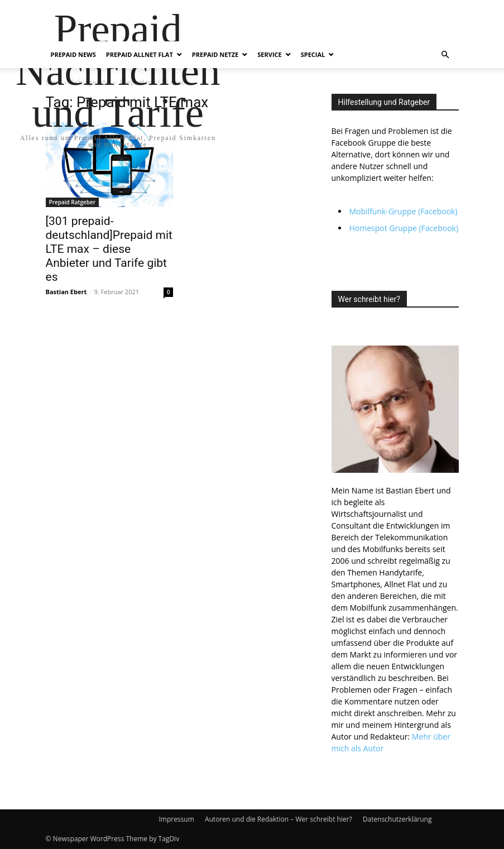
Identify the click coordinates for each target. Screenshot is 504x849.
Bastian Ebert (66, 292)
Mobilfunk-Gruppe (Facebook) (404, 211)
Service (269, 54)
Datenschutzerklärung (397, 819)
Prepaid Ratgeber (73, 202)
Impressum (176, 819)
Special (313, 54)
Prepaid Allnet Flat (140, 54)
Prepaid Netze (215, 54)
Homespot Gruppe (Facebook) (404, 228)
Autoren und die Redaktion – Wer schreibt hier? (279, 819)
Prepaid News (73, 54)
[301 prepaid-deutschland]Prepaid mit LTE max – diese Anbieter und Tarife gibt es (109, 249)
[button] (445, 55)
